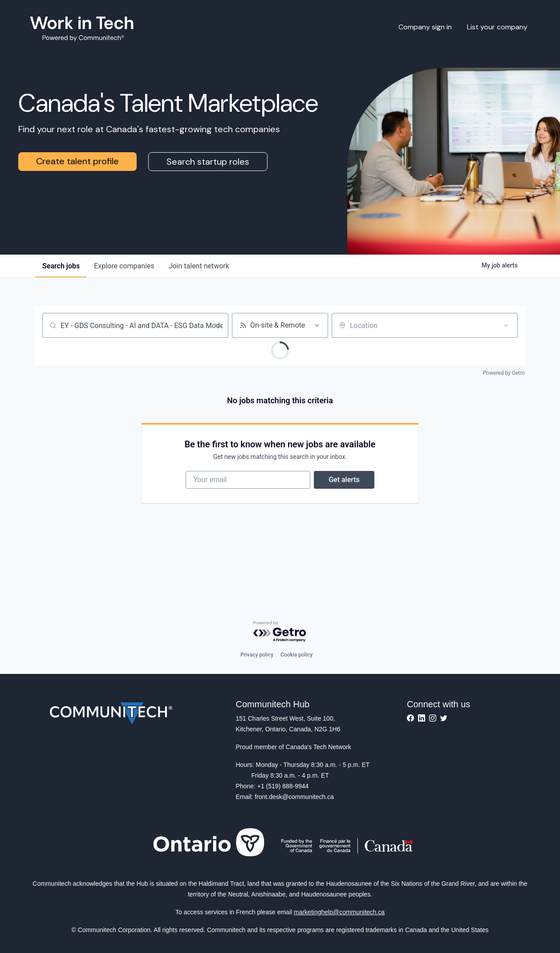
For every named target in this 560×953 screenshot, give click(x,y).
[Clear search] (217, 325)
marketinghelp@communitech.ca (339, 912)
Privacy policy (257, 655)
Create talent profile (77, 161)
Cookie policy (296, 655)
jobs (61, 266)
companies (124, 266)
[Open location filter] (506, 325)
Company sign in (425, 27)
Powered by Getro (504, 373)
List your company (497, 27)
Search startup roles (208, 162)
